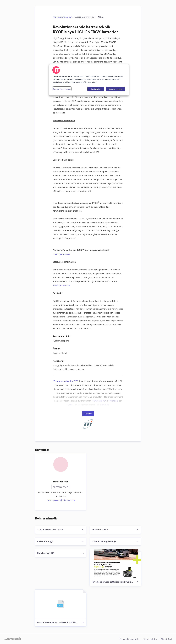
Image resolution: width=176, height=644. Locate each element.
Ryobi (69, 405)
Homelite (104, 405)
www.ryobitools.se (61, 254)
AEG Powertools (110, 401)
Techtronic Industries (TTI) (66, 381)
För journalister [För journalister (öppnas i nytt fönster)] (150, 639)
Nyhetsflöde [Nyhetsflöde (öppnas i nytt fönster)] (167, 639)
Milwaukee (97, 401)
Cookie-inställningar (62, 89)
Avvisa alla (96, 89)
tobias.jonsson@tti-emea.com (61, 500)
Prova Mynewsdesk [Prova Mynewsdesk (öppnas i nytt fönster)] (129, 639)
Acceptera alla (116, 89)
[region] (89, 80)
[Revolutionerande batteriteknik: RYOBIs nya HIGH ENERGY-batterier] (115, 564)
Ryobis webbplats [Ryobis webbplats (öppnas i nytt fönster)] (61, 341)
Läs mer (88, 414)
